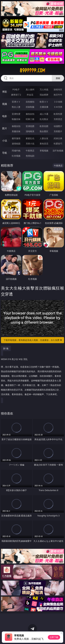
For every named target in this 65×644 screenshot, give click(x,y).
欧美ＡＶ (44, 102)
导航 (5, 153)
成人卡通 (44, 114)
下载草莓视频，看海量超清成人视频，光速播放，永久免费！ (33, 340)
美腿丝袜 (16, 131)
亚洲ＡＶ (16, 102)
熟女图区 (44, 131)
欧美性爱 (58, 114)
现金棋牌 (44, 95)
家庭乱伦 (30, 138)
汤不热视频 (58, 151)
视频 (5, 104)
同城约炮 (16, 151)
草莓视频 (44, 151)
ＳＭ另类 (58, 107)
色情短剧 (30, 156)
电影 (5, 116)
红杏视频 (16, 156)
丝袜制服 (30, 107)
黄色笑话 (44, 144)
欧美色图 (44, 126)
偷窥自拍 (16, 126)
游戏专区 (58, 89)
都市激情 (16, 138)
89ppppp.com (32, 70)
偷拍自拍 (30, 114)
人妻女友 (44, 138)
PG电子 (16, 89)
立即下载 (54, 637)
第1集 (6, 348)
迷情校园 (16, 144)
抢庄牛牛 (58, 95)
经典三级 (30, 119)
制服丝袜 (16, 119)
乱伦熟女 (44, 119)
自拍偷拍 (30, 102)
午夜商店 (30, 151)
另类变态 (58, 119)
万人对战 (44, 89)
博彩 (5, 92)
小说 (5, 141)
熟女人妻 (16, 107)
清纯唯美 (30, 131)
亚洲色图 (30, 126)
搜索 (58, 78)
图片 (5, 128)
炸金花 (30, 95)
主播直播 (44, 107)
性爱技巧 (58, 144)
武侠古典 (58, 138)
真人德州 (30, 89)
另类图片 (58, 131)
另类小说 (30, 144)
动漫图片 (58, 126)
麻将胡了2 (16, 95)
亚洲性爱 (16, 114)
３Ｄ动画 (58, 102)
